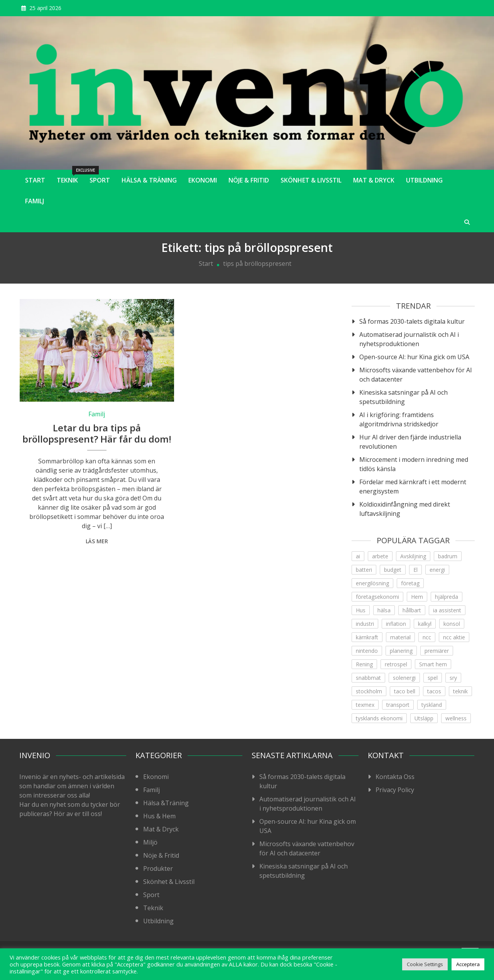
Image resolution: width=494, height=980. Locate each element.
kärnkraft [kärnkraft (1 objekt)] (367, 637)
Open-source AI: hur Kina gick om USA (414, 357)
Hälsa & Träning (149, 180)
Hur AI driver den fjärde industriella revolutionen (410, 442)
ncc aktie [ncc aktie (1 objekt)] (454, 637)
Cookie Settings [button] (425, 964)
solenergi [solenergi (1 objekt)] (404, 678)
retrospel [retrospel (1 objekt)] (396, 664)
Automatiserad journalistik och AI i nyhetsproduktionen (409, 339)
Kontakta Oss (395, 777)
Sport (100, 180)
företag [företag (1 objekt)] (410, 583)
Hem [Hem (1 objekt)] (417, 597)
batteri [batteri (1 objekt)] (364, 570)
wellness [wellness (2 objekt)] (456, 718)
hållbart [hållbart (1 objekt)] (412, 610)
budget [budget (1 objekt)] (393, 570)
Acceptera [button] (468, 964)
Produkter (158, 868)
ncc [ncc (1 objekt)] (427, 637)
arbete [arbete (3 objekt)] (380, 556)
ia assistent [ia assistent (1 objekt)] (447, 610)
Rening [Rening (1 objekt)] (364, 664)
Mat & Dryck (374, 180)
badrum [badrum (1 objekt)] (448, 556)
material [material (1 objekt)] (400, 637)
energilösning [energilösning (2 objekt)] (372, 583)
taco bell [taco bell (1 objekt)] (405, 691)
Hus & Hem (159, 816)
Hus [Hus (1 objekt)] (361, 610)
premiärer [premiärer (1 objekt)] (437, 651)
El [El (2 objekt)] (415, 570)
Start (35, 180)
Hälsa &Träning (166, 803)
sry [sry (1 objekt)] (453, 678)
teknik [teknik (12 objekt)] (460, 691)
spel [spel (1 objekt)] (433, 678)
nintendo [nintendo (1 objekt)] (367, 651)
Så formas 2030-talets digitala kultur (412, 321)
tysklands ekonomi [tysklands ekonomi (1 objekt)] (379, 718)
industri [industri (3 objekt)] (365, 624)
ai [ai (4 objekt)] (358, 556)
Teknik (70, 177)
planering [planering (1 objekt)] (401, 651)
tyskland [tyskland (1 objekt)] (432, 705)
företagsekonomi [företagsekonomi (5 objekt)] (377, 597)
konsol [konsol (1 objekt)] (452, 624)
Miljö (150, 842)
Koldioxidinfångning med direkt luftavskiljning (405, 509)
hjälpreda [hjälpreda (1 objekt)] (447, 597)
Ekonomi (203, 180)
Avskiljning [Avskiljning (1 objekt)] (413, 556)
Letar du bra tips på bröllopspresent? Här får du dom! (97, 433)
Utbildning (424, 180)
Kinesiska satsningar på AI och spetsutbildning (403, 397)
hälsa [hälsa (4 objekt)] (384, 610)
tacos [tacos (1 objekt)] (434, 691)
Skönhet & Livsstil (311, 180)
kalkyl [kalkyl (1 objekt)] (425, 624)
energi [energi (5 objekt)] (437, 570)
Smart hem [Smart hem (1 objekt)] (433, 664)
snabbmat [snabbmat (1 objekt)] (368, 678)
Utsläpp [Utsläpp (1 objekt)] (424, 718)
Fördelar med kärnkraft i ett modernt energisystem (413, 487)
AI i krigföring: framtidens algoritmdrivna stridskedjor (399, 419)
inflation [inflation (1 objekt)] (396, 624)
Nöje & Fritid (249, 180)
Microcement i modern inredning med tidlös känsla (414, 464)
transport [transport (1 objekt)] (398, 705)
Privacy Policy (395, 790)
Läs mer (97, 541)
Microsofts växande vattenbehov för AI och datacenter (416, 375)
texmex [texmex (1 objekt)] (365, 705)
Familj (35, 201)
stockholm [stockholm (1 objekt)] (369, 691)
